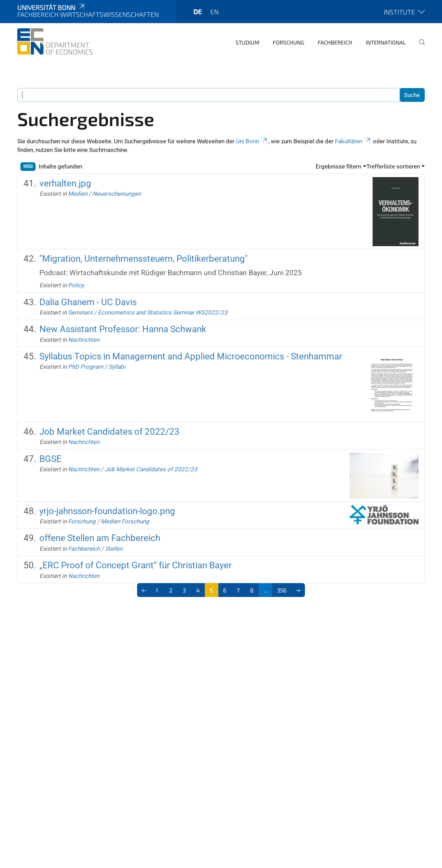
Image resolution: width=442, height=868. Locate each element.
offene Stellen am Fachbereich (100, 538)
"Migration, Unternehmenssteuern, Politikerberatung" (143, 259)
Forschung (289, 42)
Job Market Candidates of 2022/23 (109, 432)
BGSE (50, 459)
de (198, 12)
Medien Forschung (125, 521)
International (386, 42)
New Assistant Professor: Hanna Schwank (123, 329)
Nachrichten (84, 340)
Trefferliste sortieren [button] (393, 166)
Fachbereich (335, 42)
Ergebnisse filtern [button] (338, 166)
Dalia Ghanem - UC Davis (88, 302)
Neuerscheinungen (117, 194)
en (214, 12)
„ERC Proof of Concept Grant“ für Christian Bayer (136, 565)
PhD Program (86, 367)
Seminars (80, 312)
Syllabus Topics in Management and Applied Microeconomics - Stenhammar (191, 356)
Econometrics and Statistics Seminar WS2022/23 (163, 312)
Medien (78, 194)
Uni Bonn (252, 141)
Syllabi (117, 367)
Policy (76, 285)
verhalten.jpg (65, 183)
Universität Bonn (51, 7)
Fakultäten (353, 141)
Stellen (114, 549)
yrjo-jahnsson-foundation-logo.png (107, 511)
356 (282, 590)
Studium (247, 42)
